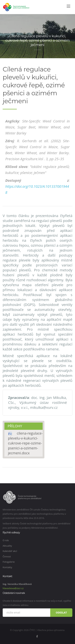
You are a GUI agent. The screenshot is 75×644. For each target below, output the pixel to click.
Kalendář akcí (10, 551)
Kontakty (7, 567)
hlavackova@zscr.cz (13, 588)
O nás (6, 540)
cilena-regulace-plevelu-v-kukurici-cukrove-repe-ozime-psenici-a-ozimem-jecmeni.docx (25, 443)
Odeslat (61, 613)
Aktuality (7, 546)
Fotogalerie (9, 562)
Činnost (7, 556)
